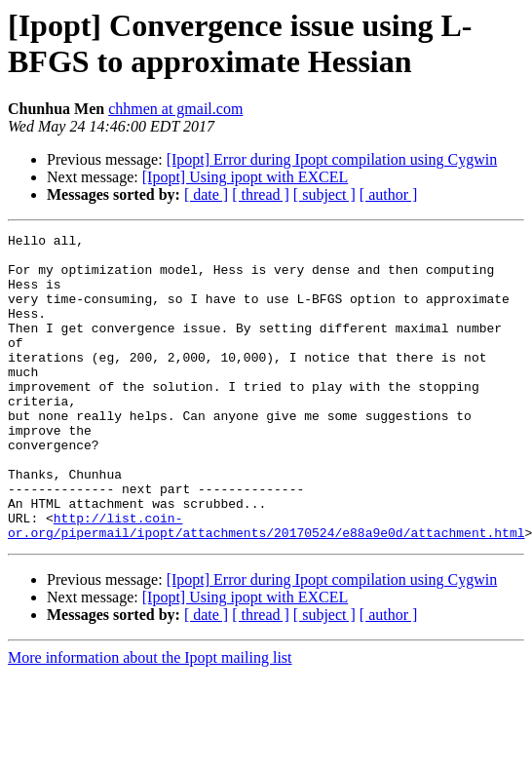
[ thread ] (261, 194)
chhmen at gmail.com (175, 109)
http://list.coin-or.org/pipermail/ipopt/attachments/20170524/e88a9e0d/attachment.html (266, 585)
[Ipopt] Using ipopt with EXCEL (246, 177)
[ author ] (389, 194)
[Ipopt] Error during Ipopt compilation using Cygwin (332, 159)
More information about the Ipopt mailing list (150, 719)
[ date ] (206, 194)
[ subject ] (324, 194)
